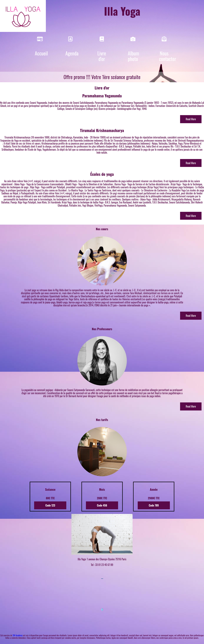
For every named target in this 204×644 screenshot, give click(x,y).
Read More (191, 119)
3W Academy (17, 635)
